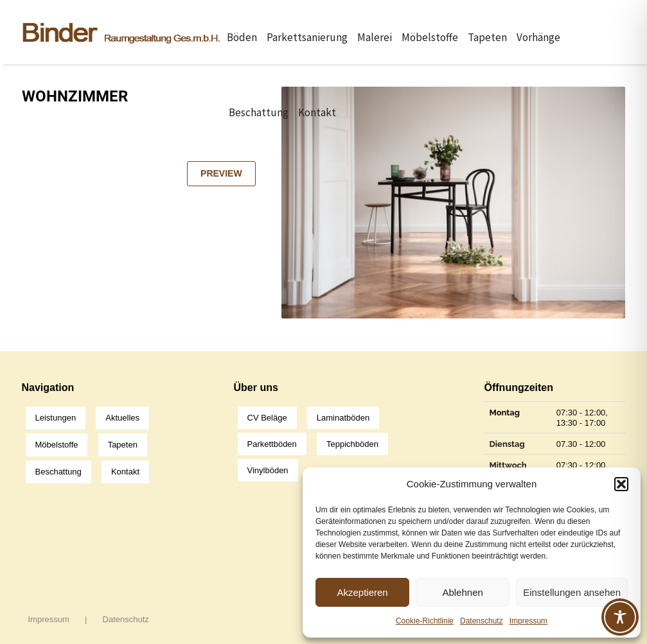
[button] (621, 484)
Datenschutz (482, 621)
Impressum (528, 621)
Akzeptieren (362, 592)
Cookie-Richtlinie (425, 621)
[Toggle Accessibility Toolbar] (620, 617)
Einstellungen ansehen (572, 592)
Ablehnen (462, 592)
